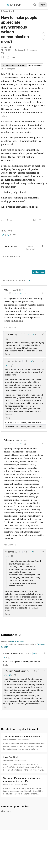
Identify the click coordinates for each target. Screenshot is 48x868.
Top (28, 281)
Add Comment (10, 327)
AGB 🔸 (7, 290)
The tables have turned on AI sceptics (22, 736)
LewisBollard (8, 760)
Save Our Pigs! (11, 757)
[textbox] (23, 261)
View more (6, 811)
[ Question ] (7, 11)
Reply (8, 354)
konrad (7, 47)
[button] (4, 235)
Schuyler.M (9, 440)
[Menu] (3, 5)
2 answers (32, 50)
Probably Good (9, 784)
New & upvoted (17, 642)
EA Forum (14, 5)
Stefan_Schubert (10, 739)
